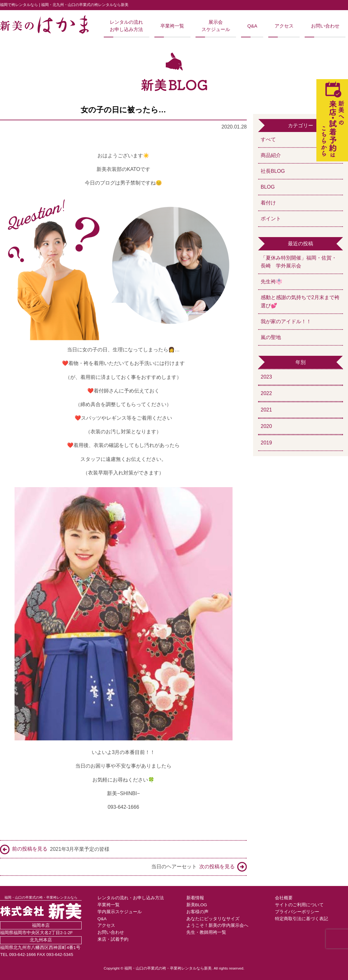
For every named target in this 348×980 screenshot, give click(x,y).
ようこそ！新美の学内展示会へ (217, 925)
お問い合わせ (325, 26)
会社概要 (284, 898)
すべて (268, 139)
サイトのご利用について (299, 905)
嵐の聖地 (271, 337)
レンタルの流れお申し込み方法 (126, 26)
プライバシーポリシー (297, 912)
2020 (266, 426)
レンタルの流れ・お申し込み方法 (131, 898)
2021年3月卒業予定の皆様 (55, 849)
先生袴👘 (271, 282)
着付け (268, 203)
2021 (266, 410)
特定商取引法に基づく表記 (301, 919)
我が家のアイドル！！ (286, 321)
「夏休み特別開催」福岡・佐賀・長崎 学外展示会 (299, 262)
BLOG (268, 187)
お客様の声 (197, 912)
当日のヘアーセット (199, 867)
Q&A (252, 26)
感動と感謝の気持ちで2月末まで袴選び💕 (300, 302)
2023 (266, 377)
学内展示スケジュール (120, 912)
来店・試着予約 (113, 939)
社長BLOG (273, 171)
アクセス (284, 26)
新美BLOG (197, 905)
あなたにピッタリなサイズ (213, 919)
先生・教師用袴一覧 (206, 932)
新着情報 (195, 898)
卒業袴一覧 (172, 26)
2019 (266, 443)
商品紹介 (271, 155)
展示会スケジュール (216, 26)
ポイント (271, 219)
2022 (266, 393)
